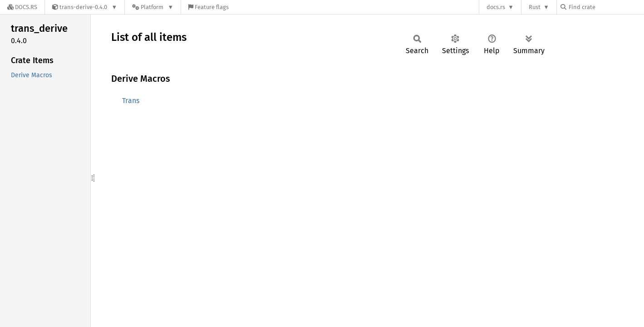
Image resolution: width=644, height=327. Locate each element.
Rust (535, 7)
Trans (131, 101)
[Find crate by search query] (606, 7)
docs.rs (496, 7)
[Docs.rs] (22, 7)
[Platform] (153, 7)
